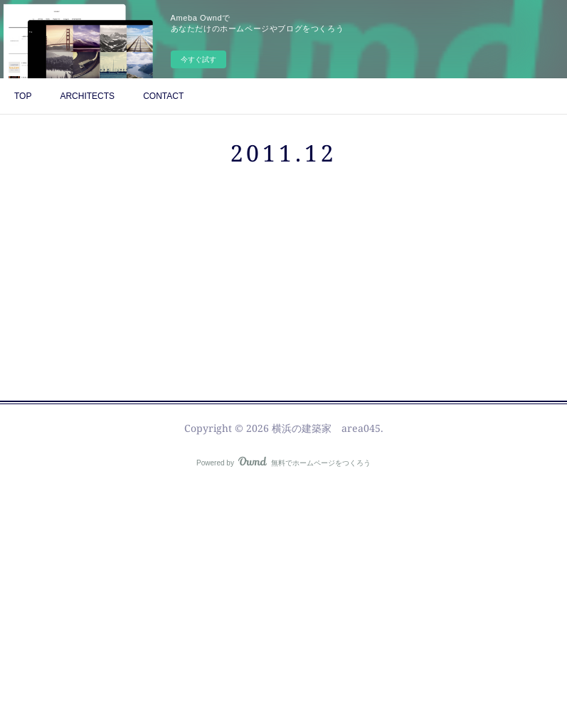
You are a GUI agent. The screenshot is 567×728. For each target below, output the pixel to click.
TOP (23, 96)
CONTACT (163, 96)
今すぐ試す (198, 59)
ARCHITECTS (87, 96)
